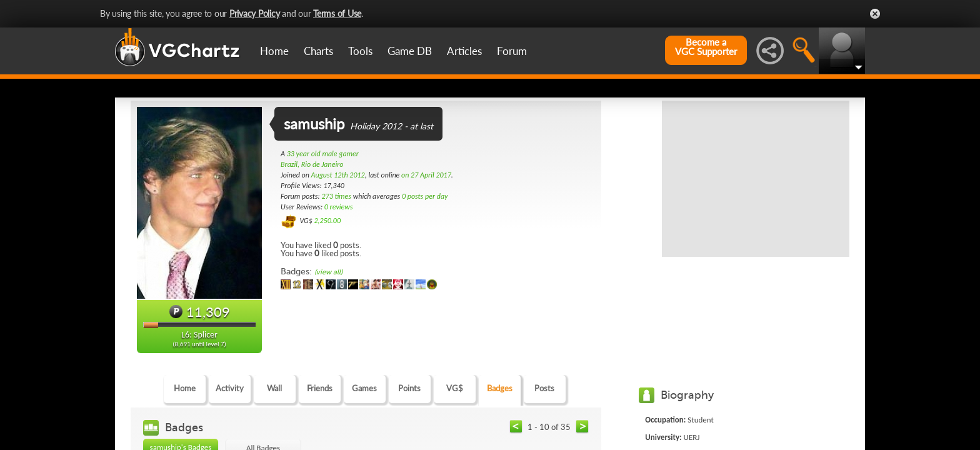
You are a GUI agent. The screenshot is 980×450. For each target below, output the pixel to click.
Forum (512, 51)
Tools (360, 51)
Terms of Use (337, 13)
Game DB (410, 51)
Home (274, 51)
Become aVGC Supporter (706, 47)
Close (875, 14)
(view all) (328, 272)
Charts (318, 51)
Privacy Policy (255, 13)
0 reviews (339, 207)
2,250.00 (327, 221)
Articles (464, 51)
